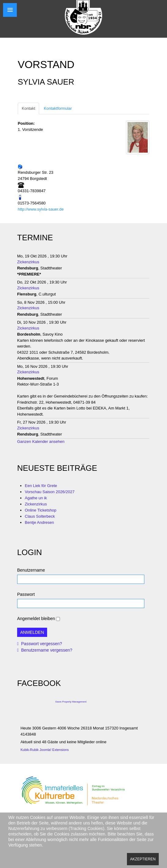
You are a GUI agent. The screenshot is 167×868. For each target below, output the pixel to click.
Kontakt (28, 108)
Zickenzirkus (28, 262)
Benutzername (31, 570)
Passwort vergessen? (41, 644)
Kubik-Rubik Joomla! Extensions (45, 750)
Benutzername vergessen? (46, 650)
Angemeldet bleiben (36, 619)
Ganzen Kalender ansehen (41, 442)
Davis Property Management (71, 702)
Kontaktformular (58, 108)
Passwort (26, 594)
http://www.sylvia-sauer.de (41, 209)
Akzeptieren (143, 859)
